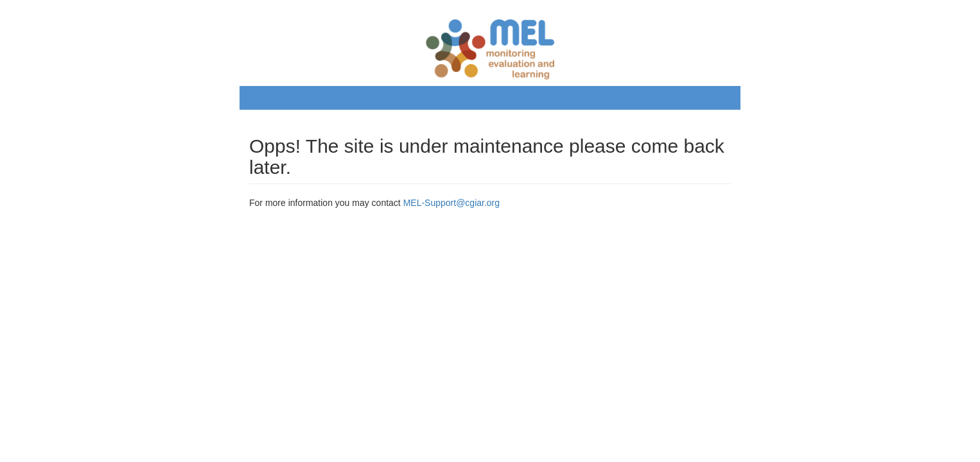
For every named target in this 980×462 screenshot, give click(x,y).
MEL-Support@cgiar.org (451, 203)
